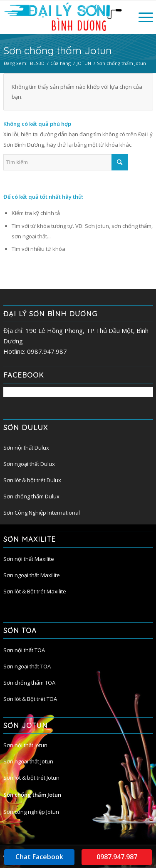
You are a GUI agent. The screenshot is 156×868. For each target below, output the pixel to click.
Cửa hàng (61, 63)
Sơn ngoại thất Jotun (28, 761)
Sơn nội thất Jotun (25, 745)
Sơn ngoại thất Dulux (29, 464)
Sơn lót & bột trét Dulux (32, 480)
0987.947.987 (117, 857)
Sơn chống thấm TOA (29, 683)
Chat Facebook (39, 857)
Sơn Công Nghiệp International (42, 513)
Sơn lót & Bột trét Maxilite (35, 591)
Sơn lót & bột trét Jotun (31, 778)
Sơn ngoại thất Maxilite (32, 575)
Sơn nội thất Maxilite (29, 559)
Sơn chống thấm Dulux (31, 496)
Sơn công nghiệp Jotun (31, 812)
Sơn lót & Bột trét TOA (30, 699)
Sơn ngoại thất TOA (27, 666)
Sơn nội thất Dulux (26, 448)
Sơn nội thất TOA (24, 650)
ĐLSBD (37, 63)
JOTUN (84, 63)
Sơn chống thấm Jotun (32, 795)
